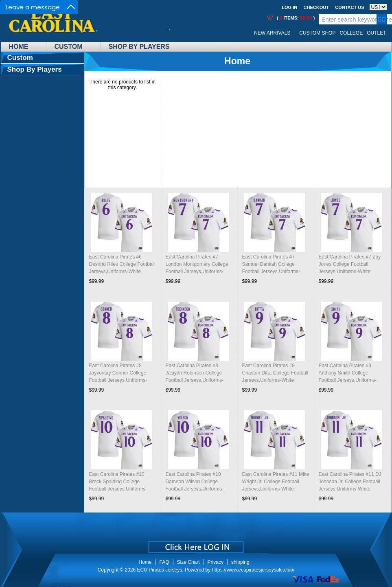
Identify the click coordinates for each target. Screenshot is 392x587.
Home (19, 47)
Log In (289, 7)
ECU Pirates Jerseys (160, 570)
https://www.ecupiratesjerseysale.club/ (253, 570)
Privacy (216, 562)
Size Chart (188, 562)
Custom (69, 47)
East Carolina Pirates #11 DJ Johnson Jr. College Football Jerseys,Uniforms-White (350, 482)
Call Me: (176, 33)
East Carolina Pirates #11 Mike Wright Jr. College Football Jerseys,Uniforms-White (276, 482)
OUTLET (376, 33)
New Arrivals (272, 33)
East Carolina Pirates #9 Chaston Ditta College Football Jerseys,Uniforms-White (275, 373)
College (351, 33)
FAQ (164, 562)
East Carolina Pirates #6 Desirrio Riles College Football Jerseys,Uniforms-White (122, 264)
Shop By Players (139, 47)
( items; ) (295, 18)
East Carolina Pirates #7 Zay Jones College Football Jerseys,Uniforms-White (350, 264)
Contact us (349, 7)
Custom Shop (317, 33)
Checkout (316, 7)
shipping (240, 562)
